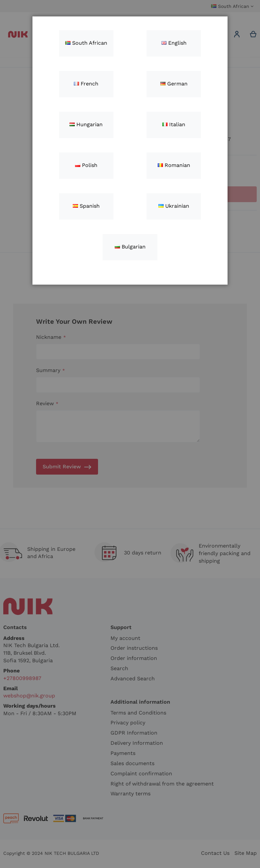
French (86, 84)
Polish (86, 165)
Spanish (86, 206)
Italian (174, 124)
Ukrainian (174, 206)
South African (86, 43)
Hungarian (86, 124)
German (174, 84)
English (174, 43)
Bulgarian (130, 247)
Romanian (174, 165)
